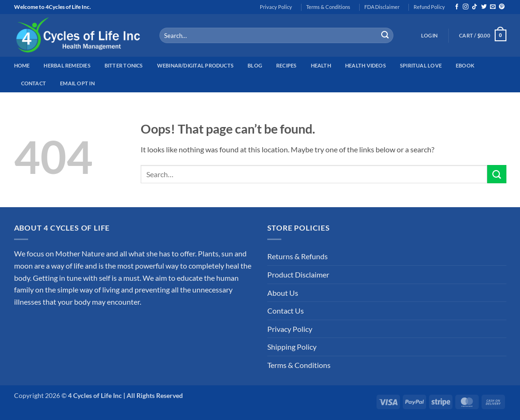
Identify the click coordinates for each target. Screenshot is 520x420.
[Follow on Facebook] (457, 7)
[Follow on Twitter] (484, 7)
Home (22, 65)
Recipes (286, 65)
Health (321, 65)
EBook (465, 65)
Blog (255, 65)
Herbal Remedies (67, 65)
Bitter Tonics (124, 65)
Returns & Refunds (298, 256)
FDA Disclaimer (382, 7)
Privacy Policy (276, 7)
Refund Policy (429, 7)
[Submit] (385, 36)
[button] (429, 36)
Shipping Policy (292, 347)
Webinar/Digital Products (195, 65)
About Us (283, 293)
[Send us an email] (493, 7)
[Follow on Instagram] (466, 7)
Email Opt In (77, 83)
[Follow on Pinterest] (502, 7)
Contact (34, 83)
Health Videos (366, 65)
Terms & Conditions (328, 7)
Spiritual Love (421, 65)
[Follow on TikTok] (475, 7)
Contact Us (286, 311)
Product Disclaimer (298, 274)
